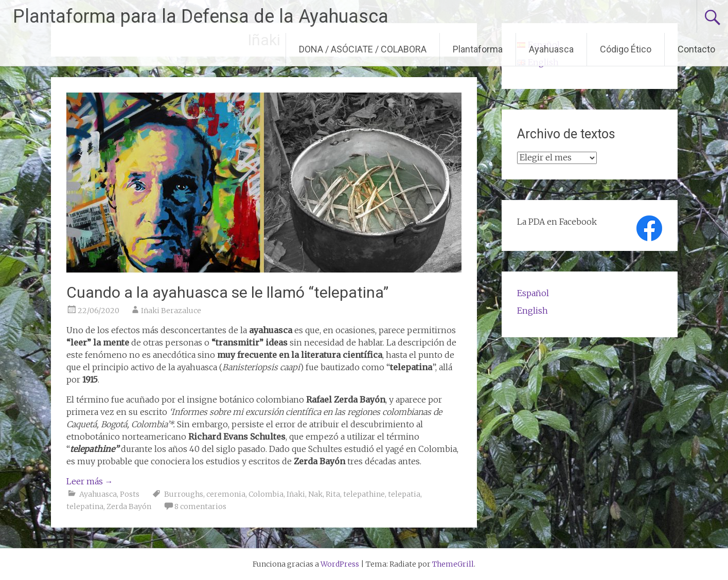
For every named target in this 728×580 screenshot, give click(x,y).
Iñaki (296, 494)
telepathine (364, 494)
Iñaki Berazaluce (171, 311)
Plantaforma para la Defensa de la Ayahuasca (201, 16)
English (532, 311)
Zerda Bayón (129, 506)
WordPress (340, 564)
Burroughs (184, 494)
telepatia (404, 494)
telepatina (85, 506)
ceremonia (226, 494)
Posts (130, 494)
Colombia (266, 494)
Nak (315, 494)
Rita (333, 494)
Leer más (90, 481)
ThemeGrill (453, 564)
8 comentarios (200, 506)
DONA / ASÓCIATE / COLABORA (363, 49)
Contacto (696, 49)
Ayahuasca (551, 49)
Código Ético (626, 49)
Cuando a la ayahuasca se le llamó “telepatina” (227, 292)
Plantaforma (478, 49)
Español (533, 293)
